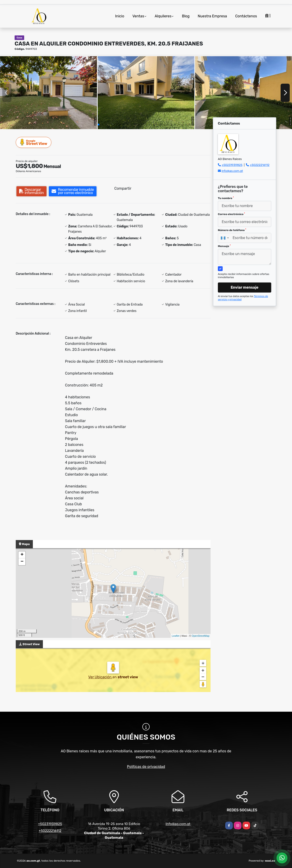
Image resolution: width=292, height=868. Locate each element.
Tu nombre (226, 198)
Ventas (138, 16)
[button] (99, 125)
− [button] (22, 562)
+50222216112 (260, 165)
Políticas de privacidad (146, 767)
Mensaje (224, 246)
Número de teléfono (232, 230)
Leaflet (176, 636)
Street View (34, 142)
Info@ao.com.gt (178, 824)
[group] (48, 93)
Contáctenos (246, 16)
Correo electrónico (231, 214)
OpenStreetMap (201, 636)
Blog (186, 16)
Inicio (120, 16)
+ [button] (22, 555)
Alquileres (163, 16)
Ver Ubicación (100, 677)
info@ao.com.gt (232, 171)
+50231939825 (232, 165)
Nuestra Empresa (212, 16)
